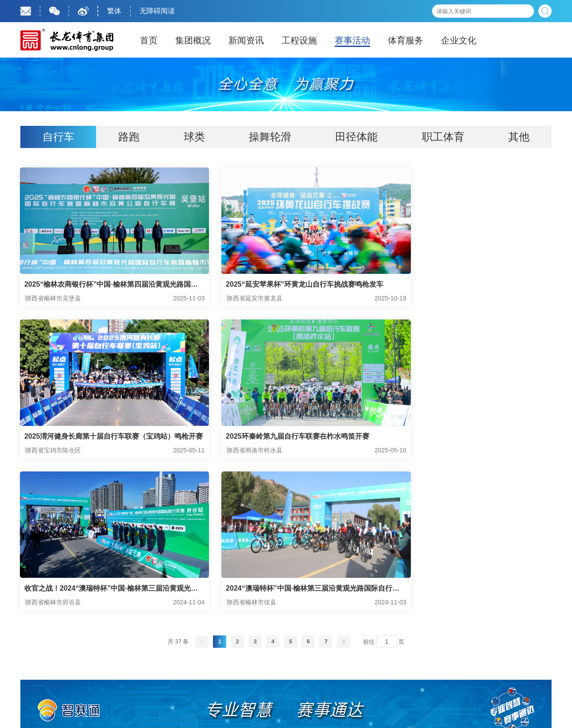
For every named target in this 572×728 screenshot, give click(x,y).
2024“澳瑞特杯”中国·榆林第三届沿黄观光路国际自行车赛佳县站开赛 (464, 439)
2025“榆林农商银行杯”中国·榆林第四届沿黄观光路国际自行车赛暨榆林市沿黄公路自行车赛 (101, 286)
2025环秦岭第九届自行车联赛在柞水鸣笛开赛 (97, 438)
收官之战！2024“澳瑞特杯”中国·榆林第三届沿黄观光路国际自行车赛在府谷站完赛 (282, 439)
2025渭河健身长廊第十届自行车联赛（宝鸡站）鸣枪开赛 (467, 286)
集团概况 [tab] (193, 40)
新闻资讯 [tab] (246, 40)
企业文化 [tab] (459, 40)
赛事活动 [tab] (352, 40)
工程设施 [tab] (299, 40)
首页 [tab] (149, 40)
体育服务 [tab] (406, 40)
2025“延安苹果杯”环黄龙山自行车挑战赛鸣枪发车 (285, 285)
